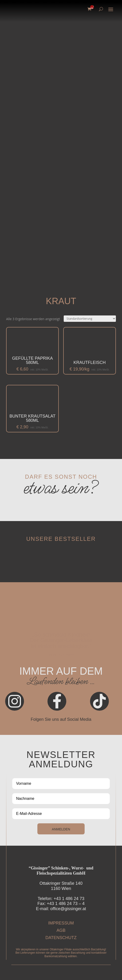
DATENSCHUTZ (61, 938)
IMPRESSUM (61, 923)
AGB (61, 930)
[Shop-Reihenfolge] (90, 319)
